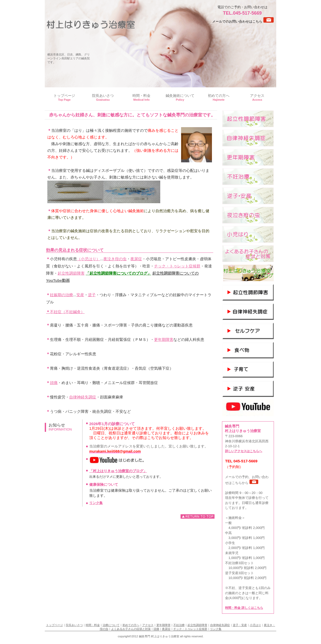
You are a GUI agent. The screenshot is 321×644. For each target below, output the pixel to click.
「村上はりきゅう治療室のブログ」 (118, 471)
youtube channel (248, 408)
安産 (80, 295)
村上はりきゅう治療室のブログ (248, 273)
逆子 (92, 295)
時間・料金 (93, 625)
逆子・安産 (240, 625)
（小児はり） (88, 259)
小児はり (255, 625)
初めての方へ (131, 625)
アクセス (148, 625)
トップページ (55, 625)
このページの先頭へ (198, 516)
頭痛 (54, 383)
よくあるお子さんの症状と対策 (131, 629)
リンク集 (96, 503)
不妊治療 (179, 625)
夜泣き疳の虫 (115, 259)
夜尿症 (136, 259)
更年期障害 (164, 339)
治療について (111, 625)
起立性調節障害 (71, 273)
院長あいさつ (74, 625)
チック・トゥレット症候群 (177, 266)
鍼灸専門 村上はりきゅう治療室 (91, 24)
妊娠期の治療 (61, 295)
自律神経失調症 (83, 397)
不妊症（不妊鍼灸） (65, 312)
